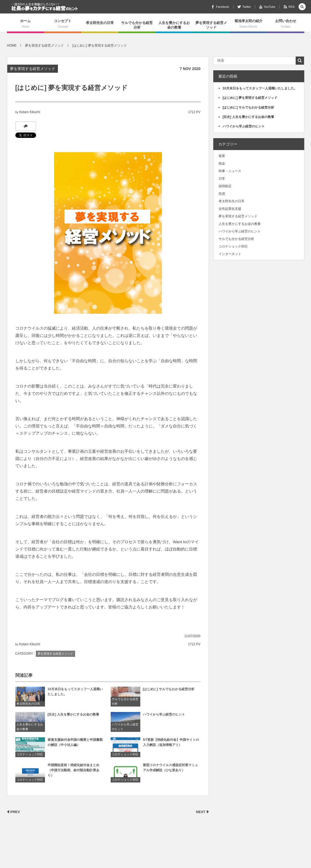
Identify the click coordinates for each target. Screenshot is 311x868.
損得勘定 (225, 186)
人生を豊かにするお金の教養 (174, 25)
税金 (222, 163)
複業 (222, 156)
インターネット (230, 254)
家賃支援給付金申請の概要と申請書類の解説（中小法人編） (75, 745)
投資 (222, 194)
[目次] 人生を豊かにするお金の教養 (73, 717)
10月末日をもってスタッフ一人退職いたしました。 (75, 694)
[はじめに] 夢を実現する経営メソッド (250, 98)
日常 (222, 179)
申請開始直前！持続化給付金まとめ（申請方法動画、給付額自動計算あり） (74, 772)
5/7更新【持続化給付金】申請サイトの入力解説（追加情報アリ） (171, 745)
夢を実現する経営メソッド (211, 25)
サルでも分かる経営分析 (137, 25)
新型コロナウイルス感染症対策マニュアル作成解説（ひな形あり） (170, 770)
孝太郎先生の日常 (100, 23)
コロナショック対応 (30, 757)
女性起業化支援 (230, 209)
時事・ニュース (230, 171)
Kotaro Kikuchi (29, 112)
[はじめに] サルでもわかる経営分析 (169, 691)
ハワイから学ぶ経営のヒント (125, 729)
